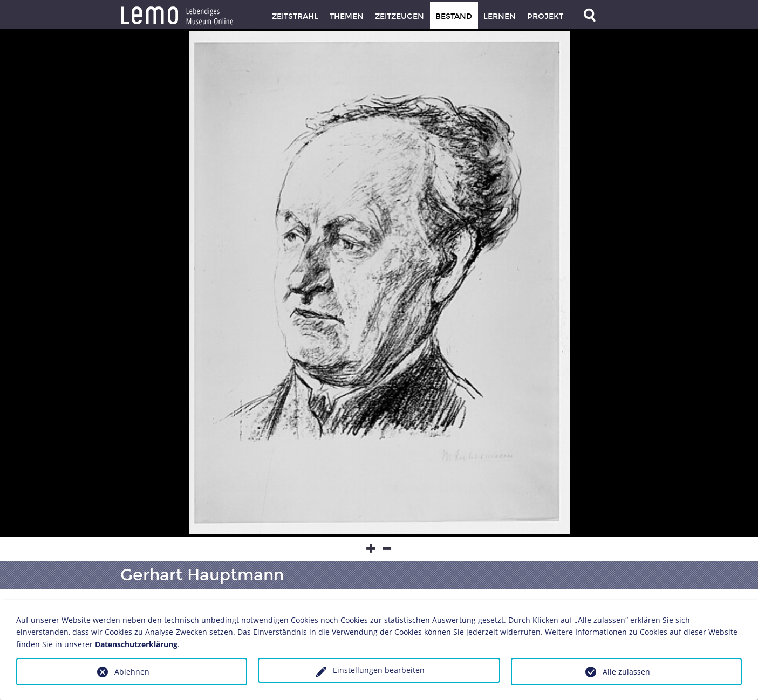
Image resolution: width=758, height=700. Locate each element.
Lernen (500, 16)
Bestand (454, 16)
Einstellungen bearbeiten (379, 670)
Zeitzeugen (400, 16)
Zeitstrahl (295, 16)
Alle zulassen (626, 672)
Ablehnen (132, 672)
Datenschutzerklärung (136, 644)
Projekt (545, 16)
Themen (347, 16)
